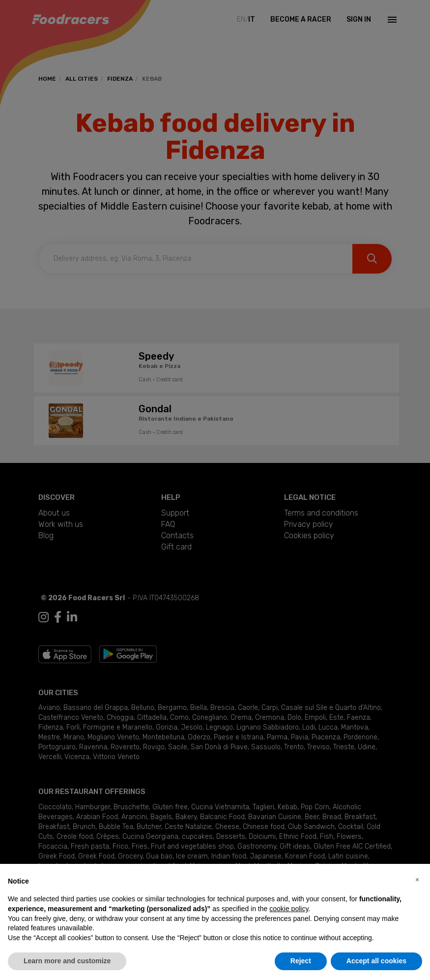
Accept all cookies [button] (376, 961)
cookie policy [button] (289, 909)
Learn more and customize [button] (67, 961)
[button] (417, 880)
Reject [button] (301, 961)
